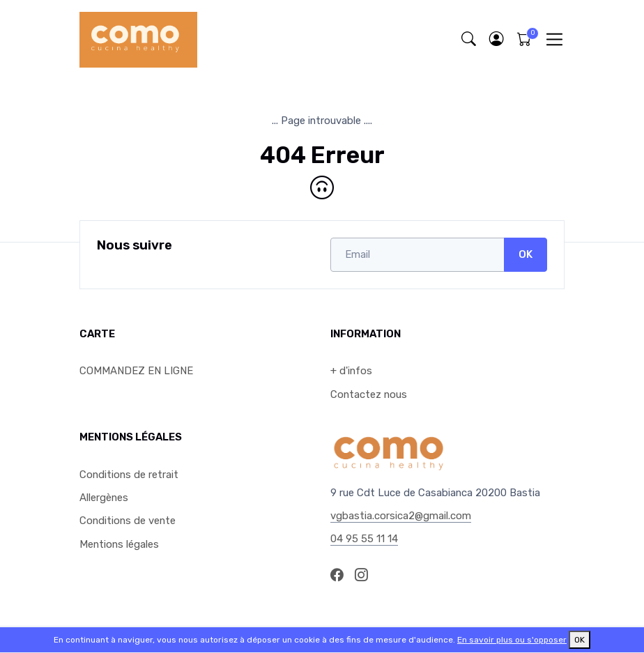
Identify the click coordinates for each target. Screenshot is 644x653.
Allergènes (104, 498)
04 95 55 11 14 (364, 539)
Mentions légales (119, 544)
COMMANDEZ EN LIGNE (136, 371)
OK (526, 254)
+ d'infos (351, 371)
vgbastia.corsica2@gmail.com (401, 516)
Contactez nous (369, 394)
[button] (496, 39)
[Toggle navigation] (554, 39)
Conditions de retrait (129, 475)
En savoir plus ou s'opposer (512, 640)
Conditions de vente (128, 521)
